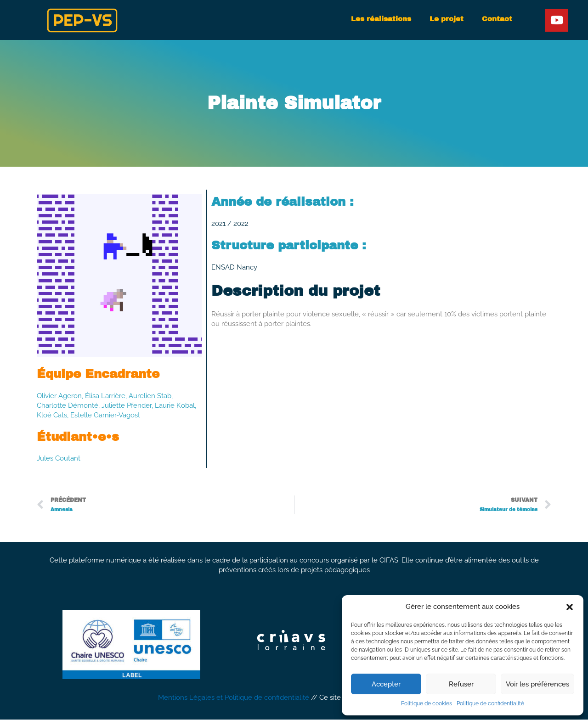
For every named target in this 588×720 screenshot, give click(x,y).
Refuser (461, 684)
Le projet (447, 19)
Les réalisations (381, 19)
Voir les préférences (537, 684)
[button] (570, 607)
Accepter (386, 684)
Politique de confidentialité (490, 703)
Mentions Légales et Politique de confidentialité (234, 698)
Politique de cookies (427, 703)
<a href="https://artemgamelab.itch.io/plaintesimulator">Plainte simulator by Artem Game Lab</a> (381, 379)
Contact (497, 19)
